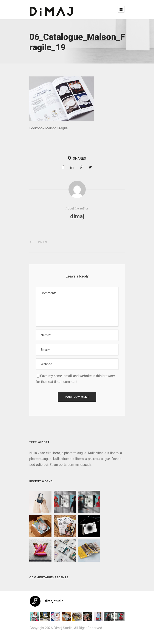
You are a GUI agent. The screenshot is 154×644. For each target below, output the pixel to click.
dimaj (77, 216)
